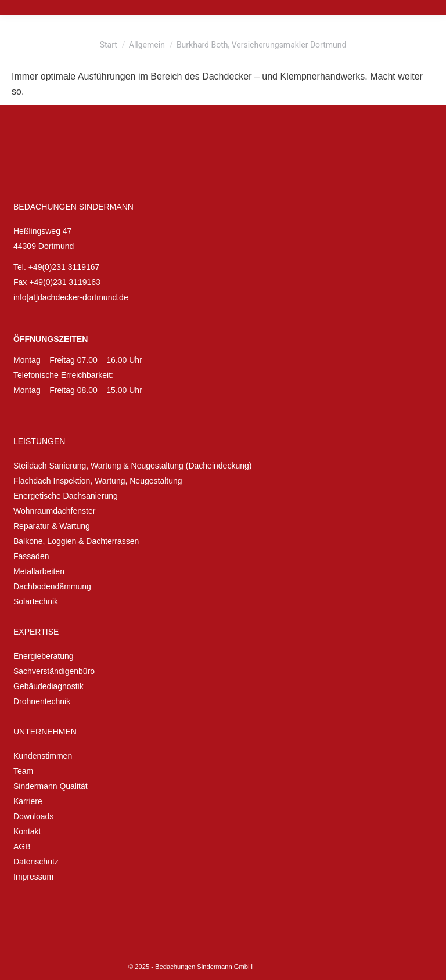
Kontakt (27, 831)
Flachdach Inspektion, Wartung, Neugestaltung (98, 481)
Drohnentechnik (42, 701)
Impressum (33, 877)
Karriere (28, 801)
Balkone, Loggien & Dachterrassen (76, 541)
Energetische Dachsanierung (66, 496)
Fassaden (31, 556)
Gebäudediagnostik (48, 686)
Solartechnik (36, 601)
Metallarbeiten (39, 571)
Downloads (33, 816)
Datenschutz (36, 862)
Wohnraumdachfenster (54, 511)
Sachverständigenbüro (54, 671)
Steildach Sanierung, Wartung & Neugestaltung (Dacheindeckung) (132, 466)
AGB (22, 846)
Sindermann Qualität (51, 786)
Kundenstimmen (43, 756)
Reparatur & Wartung (52, 526)
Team (23, 771)
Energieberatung (44, 656)
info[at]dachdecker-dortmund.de (71, 297)
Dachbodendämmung (52, 586)
